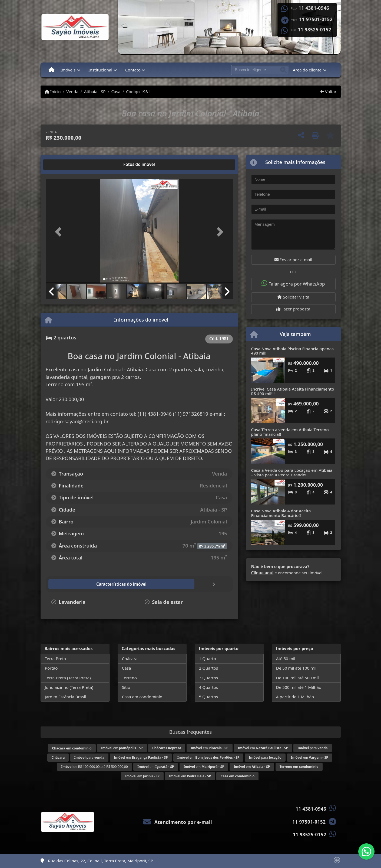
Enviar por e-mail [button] (293, 260)
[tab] (63, 165)
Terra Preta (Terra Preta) (68, 678)
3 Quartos (209, 678)
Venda (72, 91)
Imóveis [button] (68, 70)
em (122, 748)
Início (53, 91)
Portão (51, 668)
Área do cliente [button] (307, 70)
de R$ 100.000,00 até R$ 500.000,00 (94, 767)
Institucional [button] (100, 70)
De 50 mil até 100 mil (296, 668)
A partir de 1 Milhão (295, 697)
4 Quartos (209, 687)
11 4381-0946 (314, 8)
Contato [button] (133, 70)
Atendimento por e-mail (178, 822)
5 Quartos (209, 697)
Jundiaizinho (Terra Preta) (69, 687)
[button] (60, 232)
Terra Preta (55, 659)
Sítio (126, 687)
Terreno (129, 678)
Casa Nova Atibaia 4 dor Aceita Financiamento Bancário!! (281, 513)
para (313, 748)
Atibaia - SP (95, 91)
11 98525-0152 (314, 30)
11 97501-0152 (316, 19)
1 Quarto (208, 659)
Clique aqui (262, 573)
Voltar (328, 91)
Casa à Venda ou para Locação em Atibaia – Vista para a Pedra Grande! (292, 472)
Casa (116, 91)
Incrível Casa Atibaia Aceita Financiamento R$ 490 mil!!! (293, 391)
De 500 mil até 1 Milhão (299, 687)
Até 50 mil (286, 659)
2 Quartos (209, 668)
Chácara (130, 659)
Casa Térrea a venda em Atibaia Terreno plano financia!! (290, 432)
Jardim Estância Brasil (65, 697)
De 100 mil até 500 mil (297, 678)
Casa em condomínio (142, 697)
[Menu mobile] (52, 70)
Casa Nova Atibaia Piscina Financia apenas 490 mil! (292, 351)
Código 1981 (138, 91)
